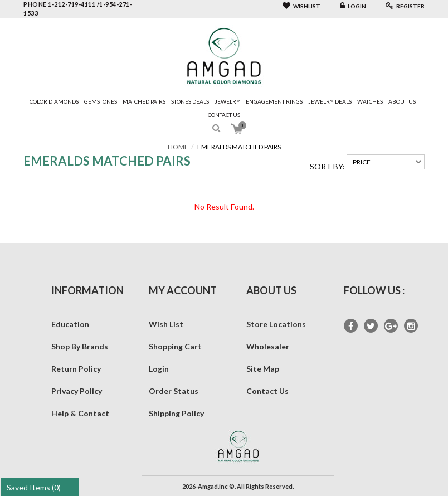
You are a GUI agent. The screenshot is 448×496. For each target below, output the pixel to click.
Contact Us (224, 115)
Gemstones (101, 101)
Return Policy (76, 369)
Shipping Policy (176, 413)
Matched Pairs (144, 101)
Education (70, 324)
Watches (370, 101)
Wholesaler (268, 346)
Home (178, 147)
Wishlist (301, 6)
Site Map (263, 369)
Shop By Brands (80, 346)
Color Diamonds (54, 101)
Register (405, 6)
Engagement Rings (274, 101)
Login (353, 6)
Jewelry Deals (330, 101)
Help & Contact (80, 413)
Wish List (166, 324)
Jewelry (227, 101)
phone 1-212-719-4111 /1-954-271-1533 (78, 9)
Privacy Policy (77, 391)
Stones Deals (190, 101)
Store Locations (276, 324)
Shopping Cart (175, 346)
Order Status (174, 391)
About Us (402, 101)
